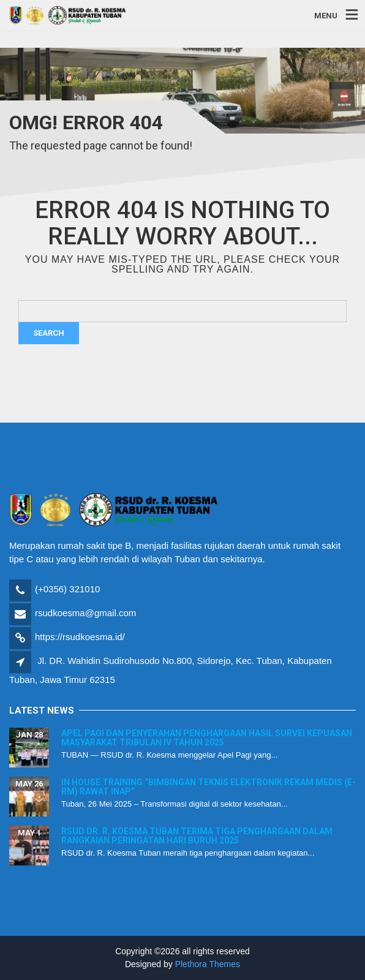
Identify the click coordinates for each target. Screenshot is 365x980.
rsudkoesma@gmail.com (85, 613)
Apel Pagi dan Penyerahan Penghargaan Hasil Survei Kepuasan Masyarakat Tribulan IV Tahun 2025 (207, 738)
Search (49, 333)
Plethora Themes (208, 964)
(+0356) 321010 (67, 589)
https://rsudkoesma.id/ (80, 637)
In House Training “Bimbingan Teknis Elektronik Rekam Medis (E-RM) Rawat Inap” (209, 787)
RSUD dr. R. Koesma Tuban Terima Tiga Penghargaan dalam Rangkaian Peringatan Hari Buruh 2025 (197, 836)
